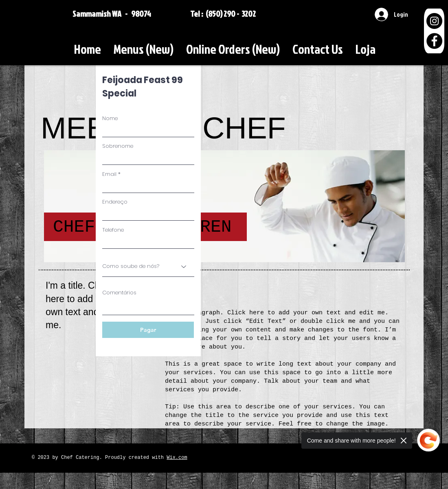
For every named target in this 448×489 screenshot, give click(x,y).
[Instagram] (434, 21)
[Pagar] (148, 330)
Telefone (113, 230)
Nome (110, 118)
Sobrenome (118, 146)
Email (109, 174)
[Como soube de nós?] (148, 266)
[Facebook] (434, 41)
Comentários (119, 293)
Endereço (115, 202)
